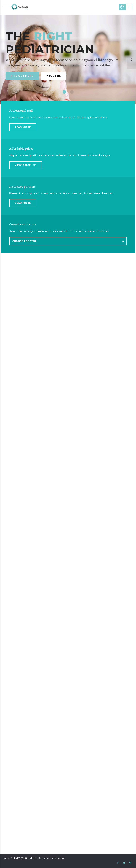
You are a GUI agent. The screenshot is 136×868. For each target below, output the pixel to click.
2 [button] (72, 92)
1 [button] (64, 92)
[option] (68, 60)
